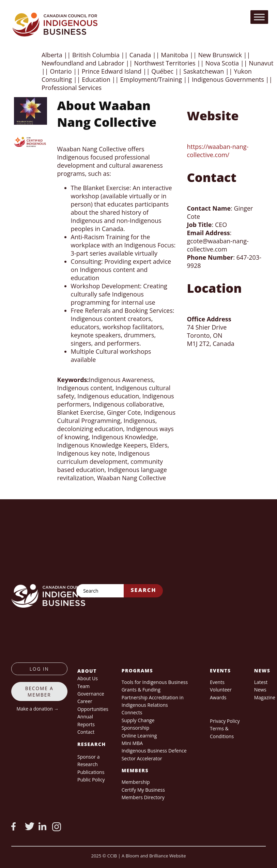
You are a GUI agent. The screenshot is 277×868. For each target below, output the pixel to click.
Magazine (265, 697)
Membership (136, 782)
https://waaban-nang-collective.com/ (218, 151)
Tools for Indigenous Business (155, 682)
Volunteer (221, 690)
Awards (218, 697)
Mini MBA (132, 743)
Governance (91, 694)
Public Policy (91, 780)
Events (217, 682)
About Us (88, 678)
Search (143, 590)
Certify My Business (143, 790)
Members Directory (143, 797)
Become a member (39, 691)
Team (83, 686)
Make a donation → (38, 709)
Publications (91, 772)
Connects (132, 712)
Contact (86, 732)
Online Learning (139, 736)
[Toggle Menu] (259, 17)
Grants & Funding (141, 690)
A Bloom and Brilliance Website (154, 856)
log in (39, 669)
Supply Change (138, 720)
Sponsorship (135, 728)
